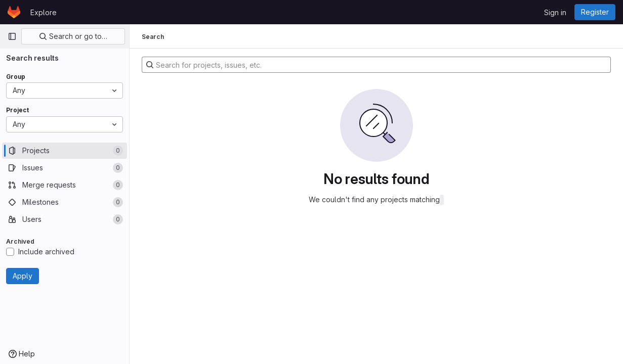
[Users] (65, 219)
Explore (44, 12)
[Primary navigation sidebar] (12, 36)
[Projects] (65, 151)
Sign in (555, 12)
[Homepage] (14, 12)
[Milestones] (65, 202)
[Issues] (65, 168)
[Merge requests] (65, 185)
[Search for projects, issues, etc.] (376, 65)
